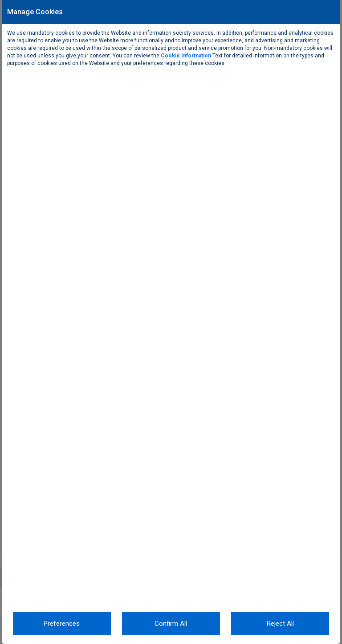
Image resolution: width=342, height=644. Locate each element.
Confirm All (171, 624)
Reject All (280, 624)
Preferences (62, 624)
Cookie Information (186, 56)
